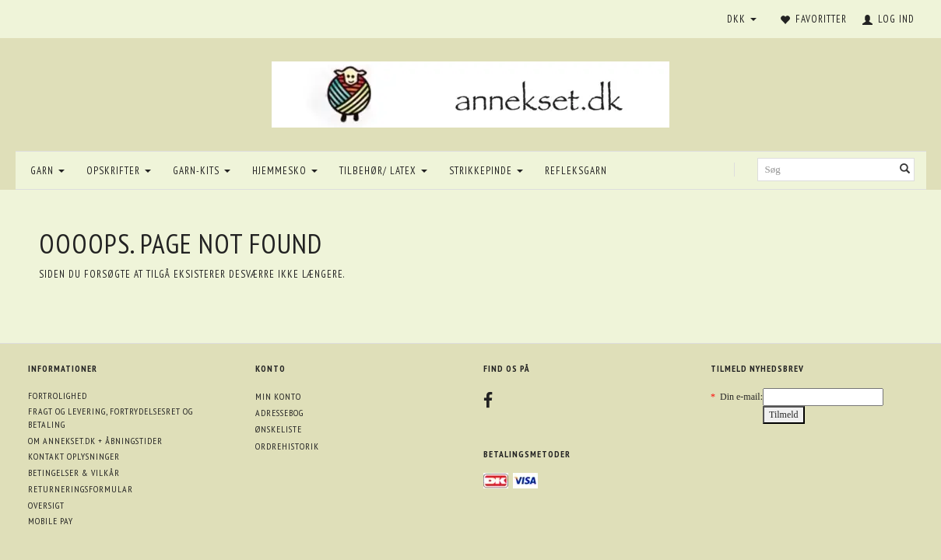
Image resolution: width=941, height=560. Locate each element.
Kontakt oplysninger (74, 456)
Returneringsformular (81, 489)
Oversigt (46, 505)
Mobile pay (51, 521)
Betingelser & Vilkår (74, 472)
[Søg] (905, 170)
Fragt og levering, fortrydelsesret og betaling (111, 418)
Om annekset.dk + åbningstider (95, 441)
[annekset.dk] (470, 92)
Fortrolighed (58, 395)
